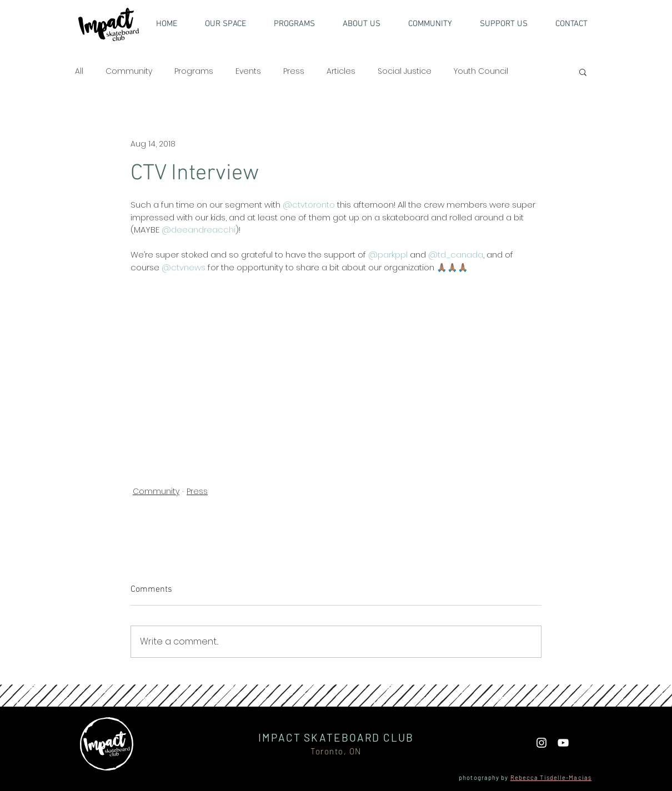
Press (294, 71)
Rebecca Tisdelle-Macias (551, 777)
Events (248, 71)
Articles (341, 71)
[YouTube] (563, 743)
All (79, 71)
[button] (510, 24)
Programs (194, 71)
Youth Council (481, 71)
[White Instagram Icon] (541, 743)
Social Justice (405, 71)
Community (129, 71)
